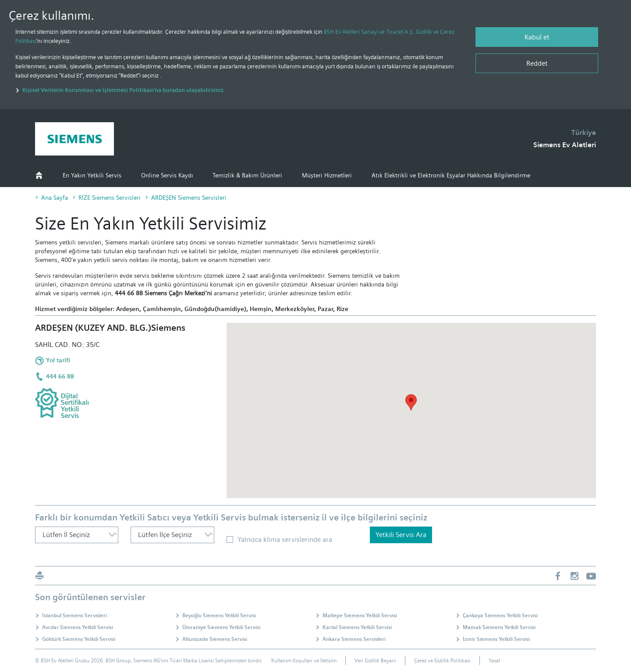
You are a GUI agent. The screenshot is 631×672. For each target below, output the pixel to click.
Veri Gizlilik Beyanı (375, 661)
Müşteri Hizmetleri (327, 175)
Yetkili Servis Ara (401, 535)
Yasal (494, 661)
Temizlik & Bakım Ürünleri (247, 175)
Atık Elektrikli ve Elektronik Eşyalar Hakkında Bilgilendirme (451, 175)
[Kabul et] (537, 37)
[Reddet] (537, 63)
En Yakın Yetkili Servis (92, 175)
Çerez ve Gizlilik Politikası (442, 661)
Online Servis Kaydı (167, 175)
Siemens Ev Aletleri (565, 145)
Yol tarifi (58, 360)
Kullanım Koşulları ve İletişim (304, 661)
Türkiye (584, 133)
